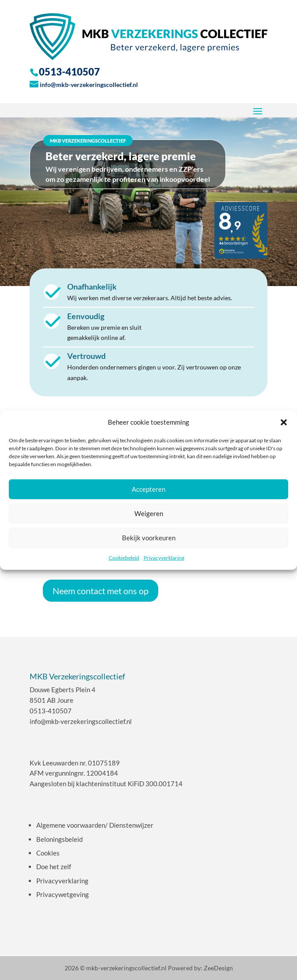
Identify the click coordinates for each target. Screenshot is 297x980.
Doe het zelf (54, 867)
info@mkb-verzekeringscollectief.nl (89, 85)
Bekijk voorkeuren (149, 538)
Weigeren (149, 513)
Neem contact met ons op (101, 591)
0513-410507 (51, 711)
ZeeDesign (218, 968)
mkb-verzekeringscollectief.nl (126, 968)
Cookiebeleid (124, 558)
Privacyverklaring (164, 558)
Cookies (48, 853)
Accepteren (148, 489)
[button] (284, 422)
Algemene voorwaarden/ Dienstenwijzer (95, 825)
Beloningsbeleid (59, 839)
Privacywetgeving (63, 894)
